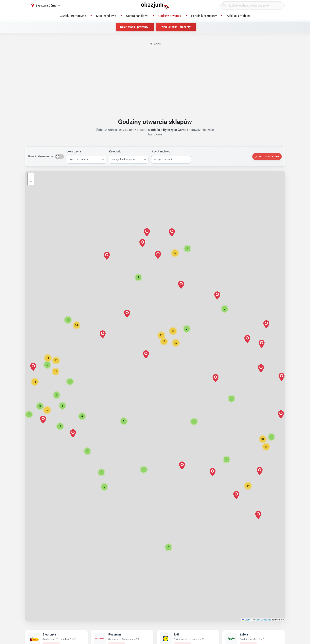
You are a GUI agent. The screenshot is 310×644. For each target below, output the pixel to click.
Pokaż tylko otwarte (41, 156)
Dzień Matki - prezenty (134, 27)
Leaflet (247, 620)
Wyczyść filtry (267, 157)
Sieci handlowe (161, 151)
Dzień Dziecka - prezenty (175, 27)
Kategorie (115, 151)
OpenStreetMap (263, 620)
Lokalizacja (74, 151)
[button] (146, 354)
